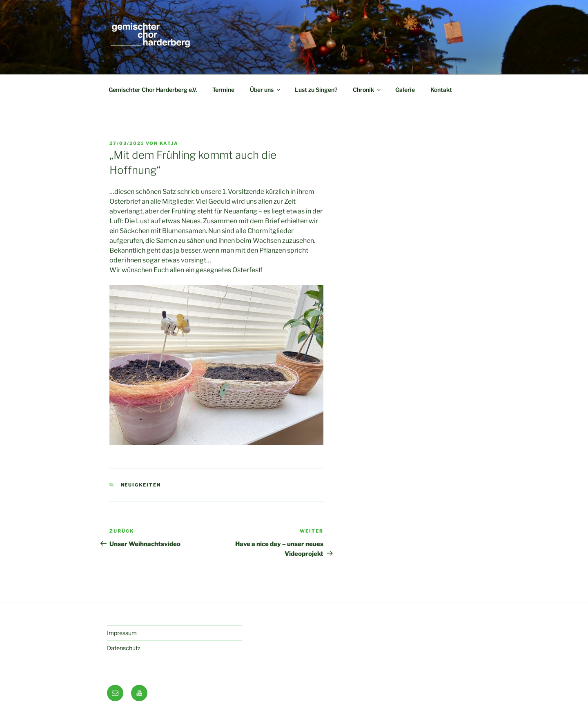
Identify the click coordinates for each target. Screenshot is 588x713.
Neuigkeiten (141, 485)
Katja (169, 143)
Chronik (367, 90)
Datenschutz (124, 648)
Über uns (266, 90)
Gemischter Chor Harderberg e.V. (153, 90)
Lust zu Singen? (316, 90)
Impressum (122, 633)
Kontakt (441, 90)
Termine (223, 90)
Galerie (405, 90)
